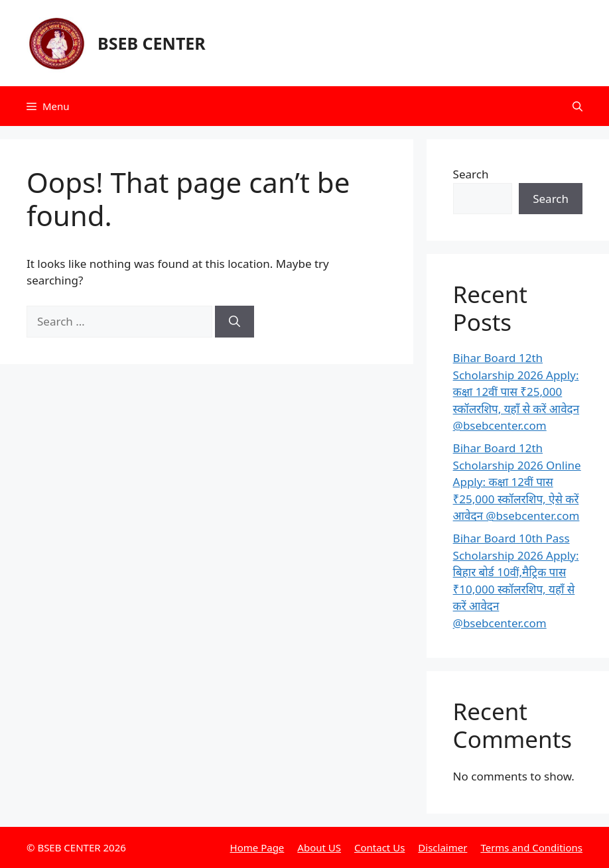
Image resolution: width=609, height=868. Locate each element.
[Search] (235, 322)
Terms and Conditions (531, 847)
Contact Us (379, 847)
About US (319, 847)
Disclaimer (442, 847)
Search (471, 174)
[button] (577, 106)
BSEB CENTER (152, 43)
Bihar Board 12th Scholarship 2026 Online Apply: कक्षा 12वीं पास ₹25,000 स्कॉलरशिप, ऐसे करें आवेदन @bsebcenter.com (517, 482)
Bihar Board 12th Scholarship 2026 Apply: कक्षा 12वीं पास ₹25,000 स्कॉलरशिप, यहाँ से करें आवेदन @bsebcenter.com (516, 392)
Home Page (257, 847)
